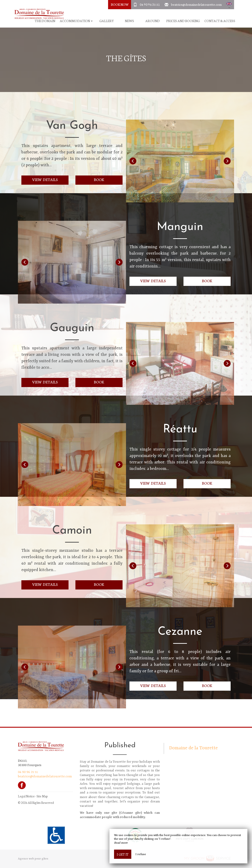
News (129, 21)
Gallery (107, 21)
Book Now (120, 4)
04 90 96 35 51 (150, 4)
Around (153, 21)
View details (45, 179)
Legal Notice (26, 796)
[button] (229, 5)
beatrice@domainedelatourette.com (196, 4)
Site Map (42, 796)
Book (99, 179)
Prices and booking (183, 21)
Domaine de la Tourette (193, 748)
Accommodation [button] (76, 21)
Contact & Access (220, 21)
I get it (123, 854)
